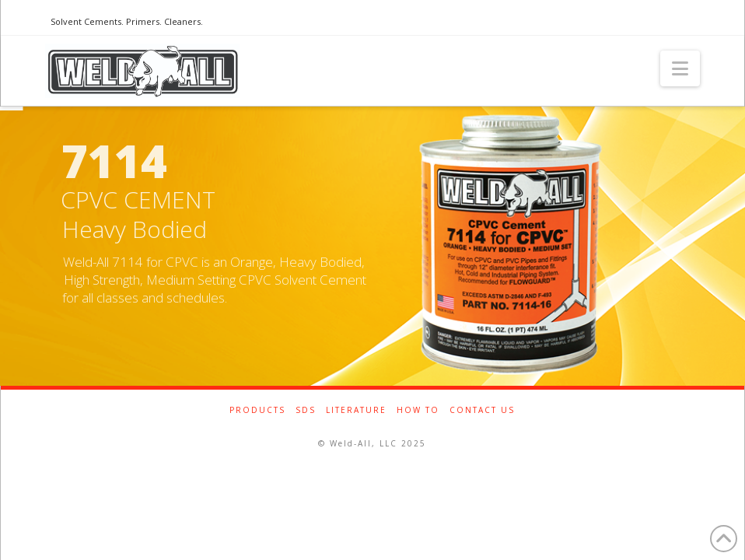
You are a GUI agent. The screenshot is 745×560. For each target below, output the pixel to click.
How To (418, 410)
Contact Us (482, 410)
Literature (356, 410)
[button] (680, 68)
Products (257, 410)
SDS (306, 410)
